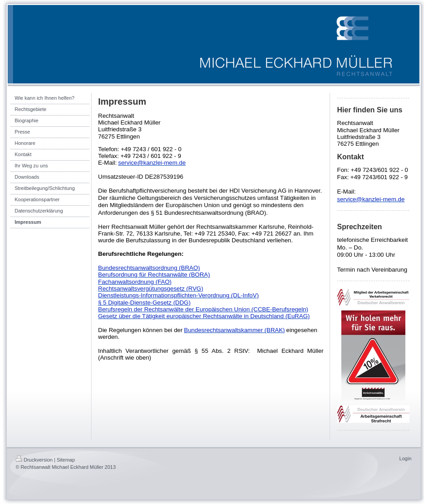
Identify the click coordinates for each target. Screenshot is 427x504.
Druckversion (34, 460)
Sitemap (66, 460)
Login (406, 458)
